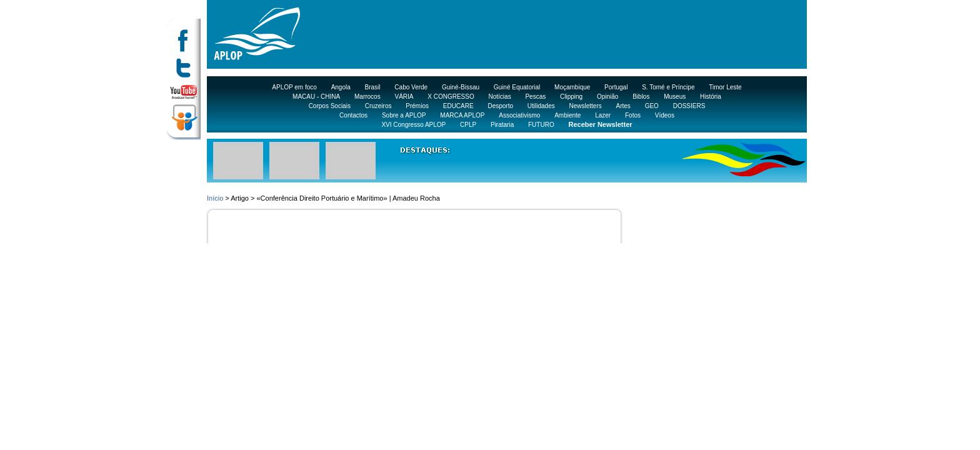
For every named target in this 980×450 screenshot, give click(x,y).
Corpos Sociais (330, 106)
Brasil (373, 87)
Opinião (607, 97)
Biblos (641, 97)
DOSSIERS (689, 106)
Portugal (616, 87)
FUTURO (541, 125)
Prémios (417, 106)
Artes (623, 106)
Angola (341, 87)
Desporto (500, 106)
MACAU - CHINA (316, 97)
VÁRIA (404, 97)
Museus (675, 97)
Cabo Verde (411, 87)
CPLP (468, 125)
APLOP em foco (294, 87)
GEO (652, 106)
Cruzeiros (378, 106)
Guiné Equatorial (517, 87)
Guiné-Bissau (461, 87)
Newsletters (585, 106)
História (711, 97)
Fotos (633, 115)
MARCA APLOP (462, 115)
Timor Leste (725, 87)
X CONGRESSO (451, 97)
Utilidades (541, 106)
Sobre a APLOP (404, 115)
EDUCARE (458, 106)
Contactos (353, 115)
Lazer (603, 115)
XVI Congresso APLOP (413, 125)
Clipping (571, 97)
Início (215, 198)
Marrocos (367, 97)
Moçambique (572, 87)
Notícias (500, 97)
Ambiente (567, 115)
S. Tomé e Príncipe (668, 87)
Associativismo (519, 115)
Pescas (535, 97)
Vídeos (665, 115)
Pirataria (502, 125)
